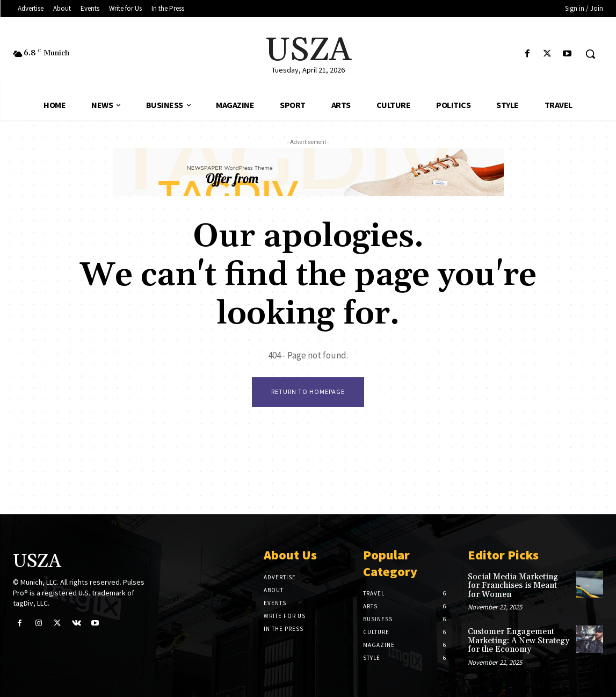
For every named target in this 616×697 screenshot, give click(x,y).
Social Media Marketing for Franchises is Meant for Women (513, 586)
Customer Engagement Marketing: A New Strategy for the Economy (519, 641)
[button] (590, 54)
